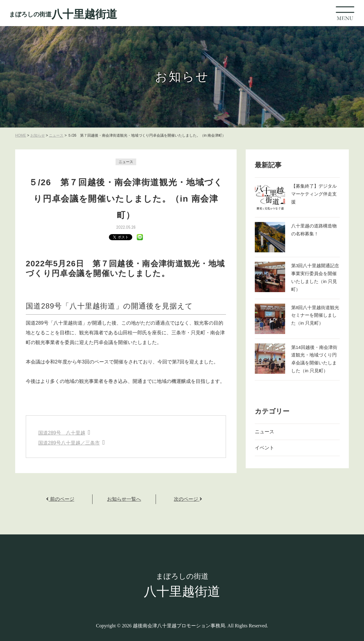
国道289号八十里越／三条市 (69, 443)
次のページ (188, 499)
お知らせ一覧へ (124, 499)
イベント (265, 448)
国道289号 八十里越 (62, 433)
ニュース (126, 162)
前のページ (60, 499)
